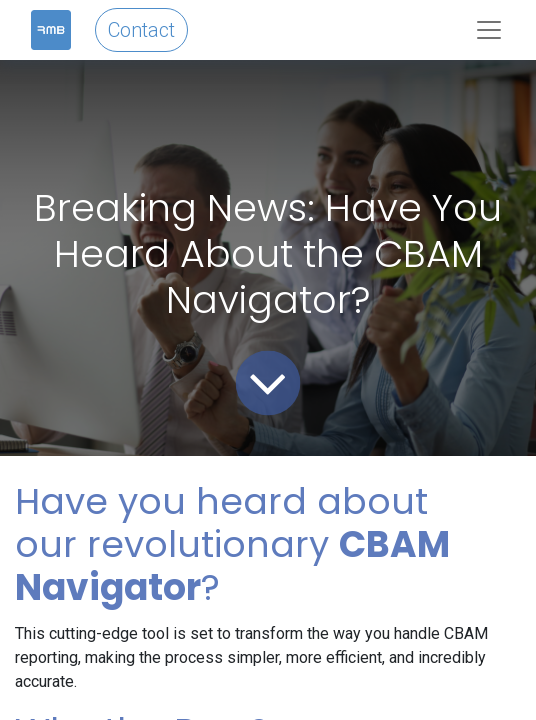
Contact (141, 30)
